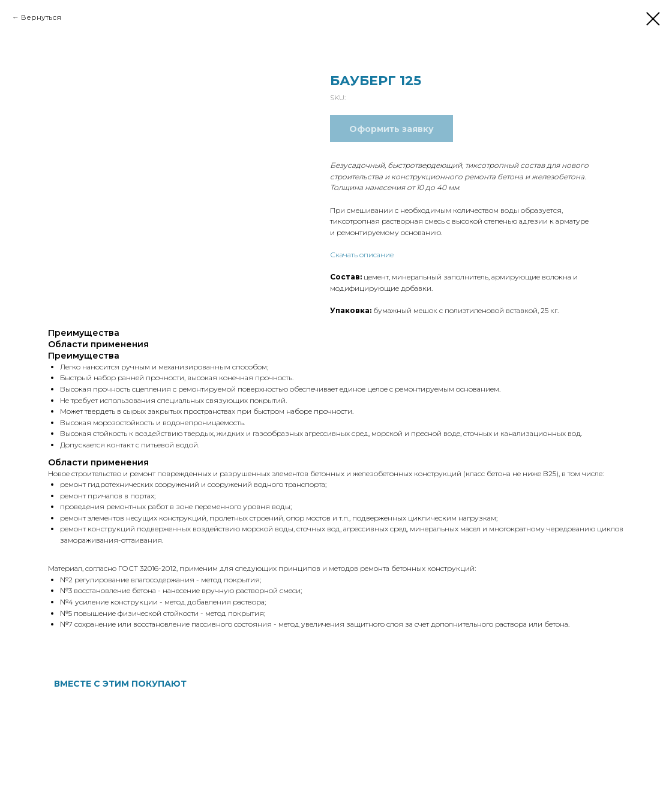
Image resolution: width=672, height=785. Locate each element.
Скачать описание (362, 255)
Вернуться (41, 17)
